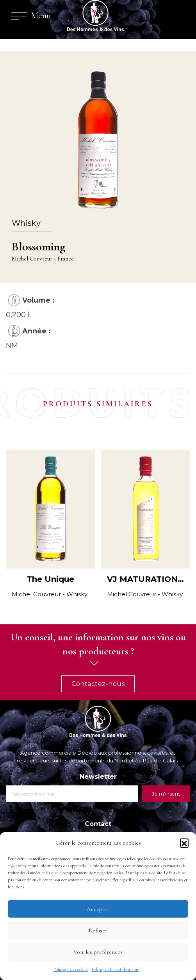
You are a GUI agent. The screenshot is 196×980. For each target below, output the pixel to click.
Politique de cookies (71, 969)
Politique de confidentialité (115, 969)
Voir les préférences (98, 952)
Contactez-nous (98, 684)
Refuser (98, 930)
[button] (184, 843)
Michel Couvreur (32, 259)
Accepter (98, 909)
